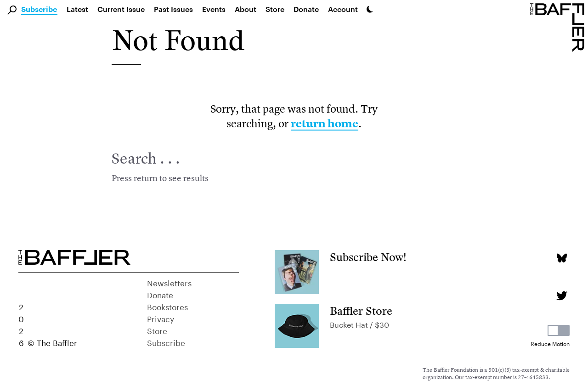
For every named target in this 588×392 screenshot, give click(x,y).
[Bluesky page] (562, 258)
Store (157, 330)
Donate (306, 9)
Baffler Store (361, 311)
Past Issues (173, 9)
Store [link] (275, 9)
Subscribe (39, 10)
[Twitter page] (562, 296)
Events (214, 9)
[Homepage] (559, 27)
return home (325, 123)
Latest (77, 9)
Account (343, 9)
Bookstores (167, 306)
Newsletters (169, 282)
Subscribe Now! (368, 257)
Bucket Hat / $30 (359, 324)
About (246, 9)
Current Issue (121, 9)
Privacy (161, 318)
